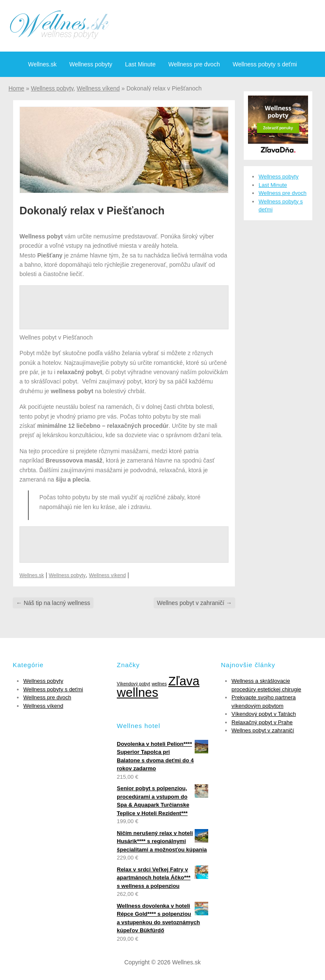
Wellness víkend (98, 88)
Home (16, 88)
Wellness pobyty (91, 64)
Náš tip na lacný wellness (53, 603)
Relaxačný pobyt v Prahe (262, 722)
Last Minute (140, 64)
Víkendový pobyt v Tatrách (264, 714)
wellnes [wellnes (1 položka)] (159, 684)
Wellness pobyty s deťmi (265, 64)
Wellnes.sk (42, 64)
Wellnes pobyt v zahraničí (194, 603)
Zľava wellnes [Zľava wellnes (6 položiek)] (158, 687)
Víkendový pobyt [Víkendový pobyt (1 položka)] (134, 684)
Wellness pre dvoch (194, 64)
